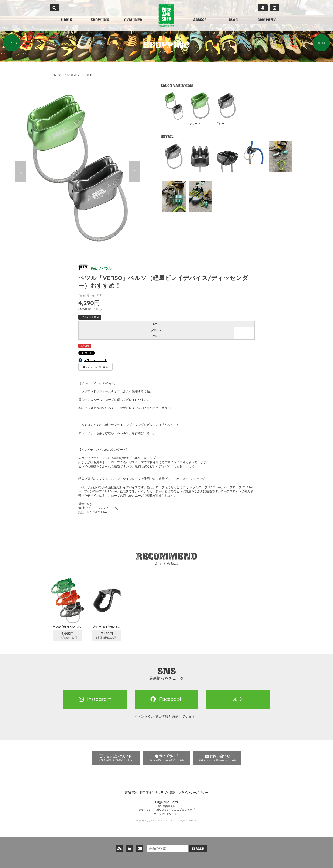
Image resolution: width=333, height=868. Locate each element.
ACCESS (200, 20)
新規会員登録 (118, 847)
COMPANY (267, 20)
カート (274, 8)
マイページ (263, 8)
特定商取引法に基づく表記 (158, 793)
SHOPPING (100, 20)
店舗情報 (131, 793)
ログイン (128, 847)
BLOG (233, 20)
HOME (66, 20)
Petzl (89, 75)
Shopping (73, 75)
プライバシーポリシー (193, 793)
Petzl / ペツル (96, 268)
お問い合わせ (138, 847)
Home (57, 75)
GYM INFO (133, 20)
